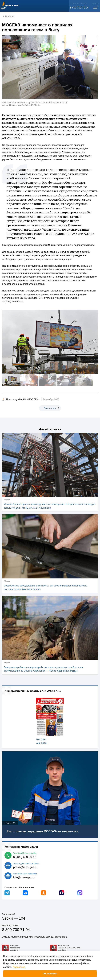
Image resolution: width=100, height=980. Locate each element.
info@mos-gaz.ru (24, 877)
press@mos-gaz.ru (25, 867)
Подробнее (19, 967)
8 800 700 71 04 (79, 8)
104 (22, 918)
